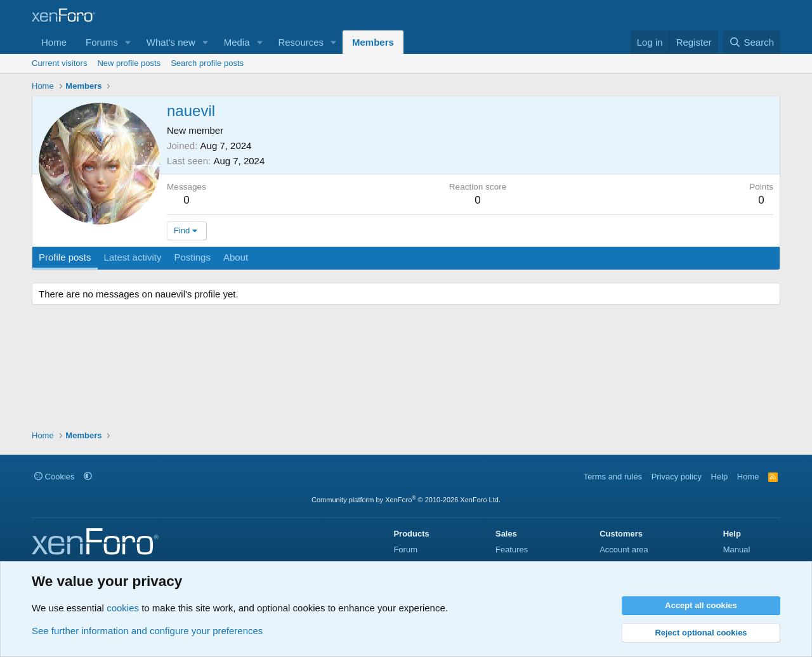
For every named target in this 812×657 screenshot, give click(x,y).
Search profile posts (207, 63)
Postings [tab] (192, 257)
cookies (123, 608)
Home (54, 42)
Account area (624, 550)
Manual (737, 550)
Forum (405, 550)
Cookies (55, 477)
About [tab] (236, 257)
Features (512, 550)
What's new (171, 42)
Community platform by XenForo (406, 500)
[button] (128, 42)
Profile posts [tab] (65, 257)
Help (720, 477)
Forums (102, 42)
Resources (301, 42)
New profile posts (129, 63)
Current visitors (59, 63)
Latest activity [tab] (133, 257)
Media (237, 42)
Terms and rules (613, 477)
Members (373, 42)
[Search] (751, 42)
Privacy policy (677, 477)
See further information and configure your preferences (147, 631)
